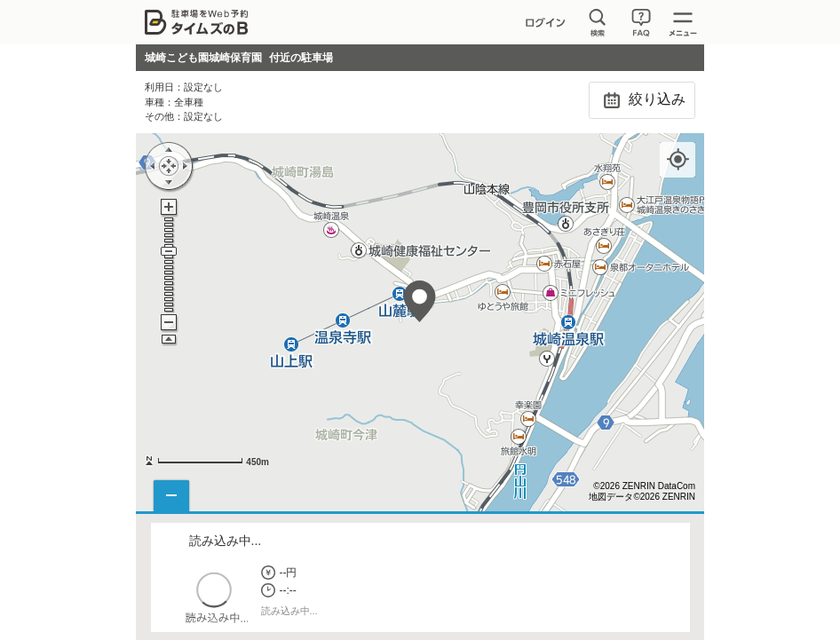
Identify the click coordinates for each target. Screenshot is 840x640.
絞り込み (642, 100)
